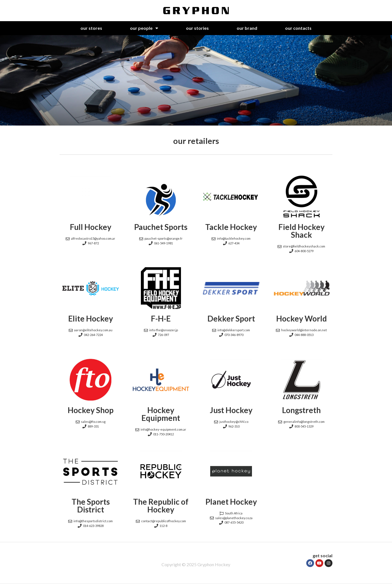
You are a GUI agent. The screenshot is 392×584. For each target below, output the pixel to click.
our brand (247, 28)
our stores (91, 28)
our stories (197, 28)
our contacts (298, 28)
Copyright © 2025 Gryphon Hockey (196, 564)
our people (144, 28)
